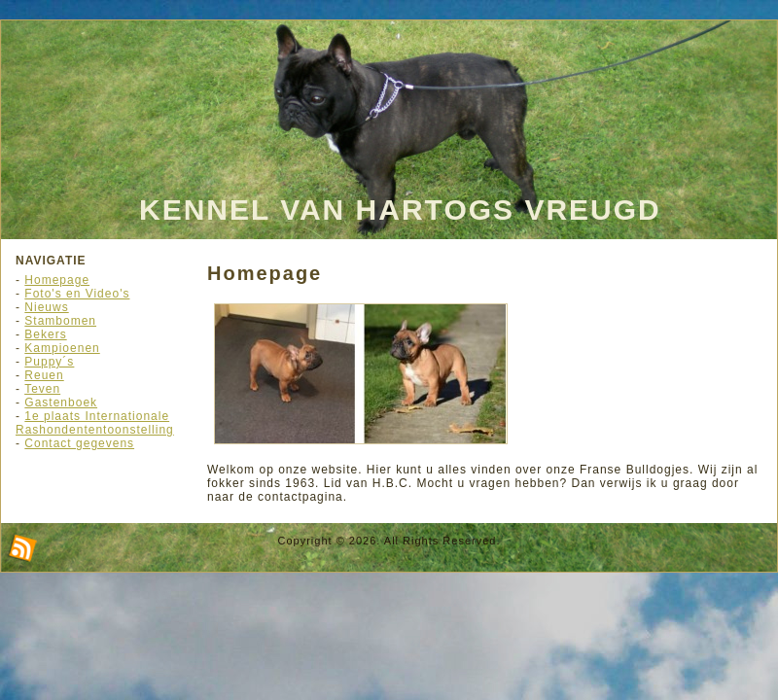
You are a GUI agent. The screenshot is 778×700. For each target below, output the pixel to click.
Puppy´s (49, 362)
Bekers (45, 334)
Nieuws (46, 307)
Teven (42, 389)
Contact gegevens (79, 443)
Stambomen (60, 321)
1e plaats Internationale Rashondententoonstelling (95, 423)
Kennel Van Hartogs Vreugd (400, 210)
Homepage (57, 280)
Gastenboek (61, 402)
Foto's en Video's (77, 294)
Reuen (44, 375)
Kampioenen (62, 348)
